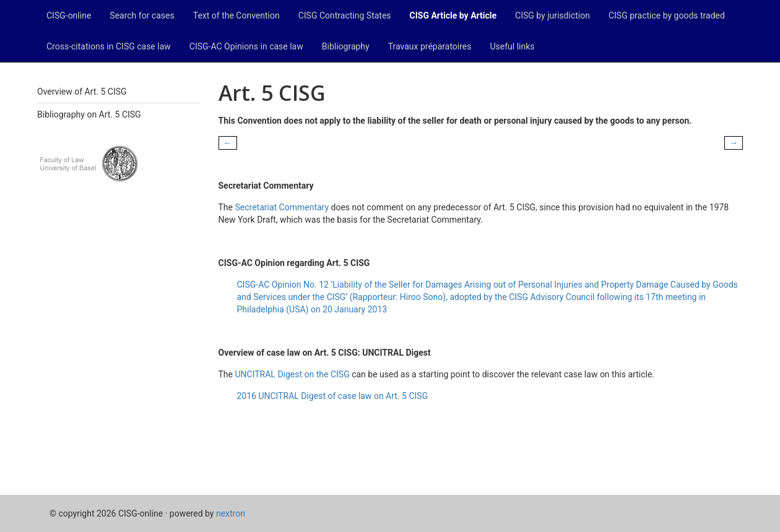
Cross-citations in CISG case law (109, 46)
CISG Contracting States (345, 15)
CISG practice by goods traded (667, 15)
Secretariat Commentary (282, 207)
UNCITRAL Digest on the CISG (292, 374)
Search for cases (142, 15)
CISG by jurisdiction (552, 15)
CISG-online (69, 15)
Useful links (513, 46)
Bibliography (346, 46)
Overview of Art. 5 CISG (82, 92)
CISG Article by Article (453, 15)
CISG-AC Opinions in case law (246, 46)
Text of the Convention (236, 15)
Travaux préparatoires (430, 46)
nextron (231, 513)
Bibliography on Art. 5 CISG (89, 114)
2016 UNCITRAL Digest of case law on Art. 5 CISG (333, 396)
